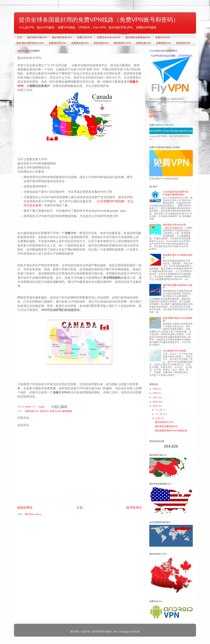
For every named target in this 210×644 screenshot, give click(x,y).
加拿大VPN (56, 411)
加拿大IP (44, 411)
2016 (156, 402)
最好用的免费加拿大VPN (30, 43)
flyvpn (155, 116)
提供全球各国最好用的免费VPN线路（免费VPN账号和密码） (99, 20)
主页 (20, 37)
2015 (156, 406)
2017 (156, 397)
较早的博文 (134, 508)
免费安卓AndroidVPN (109, 37)
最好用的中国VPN (37, 37)
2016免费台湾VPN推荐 (174, 351)
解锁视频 (67, 411)
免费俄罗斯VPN (57, 43)
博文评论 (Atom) (33, 514)
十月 (158, 418)
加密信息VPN (32, 411)
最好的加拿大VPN (164, 422)
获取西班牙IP (183, 43)
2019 (156, 393)
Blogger (126, 632)
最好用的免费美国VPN (138, 37)
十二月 (159, 410)
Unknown (157, 112)
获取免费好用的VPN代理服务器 (171, 431)
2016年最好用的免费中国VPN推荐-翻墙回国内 (176, 193)
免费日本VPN (163, 37)
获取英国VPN (101, 43)
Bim (116, 632)
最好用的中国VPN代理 (174, 225)
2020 (156, 389)
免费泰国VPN (163, 43)
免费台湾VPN (84, 37)
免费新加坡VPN (80, 43)
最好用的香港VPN (62, 37)
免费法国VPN (143, 43)
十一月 (159, 414)
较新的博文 (25, 508)
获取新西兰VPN (122, 43)
